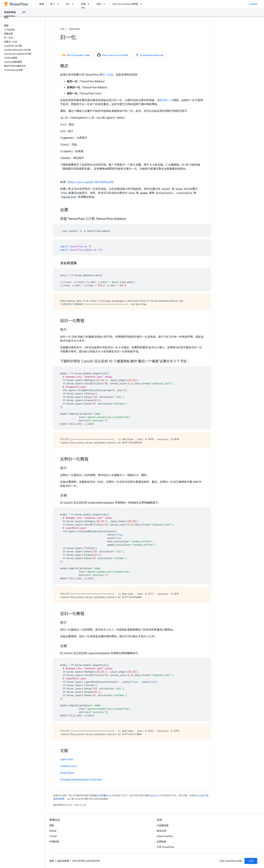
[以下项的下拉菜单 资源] (89, 4)
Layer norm (67, 759)
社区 (99, 4)
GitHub (253, 4)
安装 (42, 4)
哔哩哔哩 (54, 842)
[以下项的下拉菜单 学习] (59, 4)
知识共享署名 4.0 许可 (105, 796)
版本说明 (161, 831)
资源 (62, 29)
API (68, 4)
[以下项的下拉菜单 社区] (105, 4)
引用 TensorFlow (166, 847)
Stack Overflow (165, 836)
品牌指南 (161, 842)
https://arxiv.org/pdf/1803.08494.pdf (91, 182)
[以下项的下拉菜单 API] (74, 4)
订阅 (251, 861)
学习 (52, 4)
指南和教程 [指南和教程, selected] (10, 12)
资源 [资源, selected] (83, 4)
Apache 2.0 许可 (157, 796)
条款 (52, 861)
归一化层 (108, 75)
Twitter (53, 836)
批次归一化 (167, 100)
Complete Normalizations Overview (81, 780)
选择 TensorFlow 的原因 (125, 4)
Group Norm (67, 773)
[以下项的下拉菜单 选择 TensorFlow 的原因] (142, 4)
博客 (52, 825)
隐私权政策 (63, 861)
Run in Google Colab (76, 55)
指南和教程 (74, 29)
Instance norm (68, 766)
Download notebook (149, 55)
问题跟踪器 (163, 825)
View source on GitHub (113, 55)
